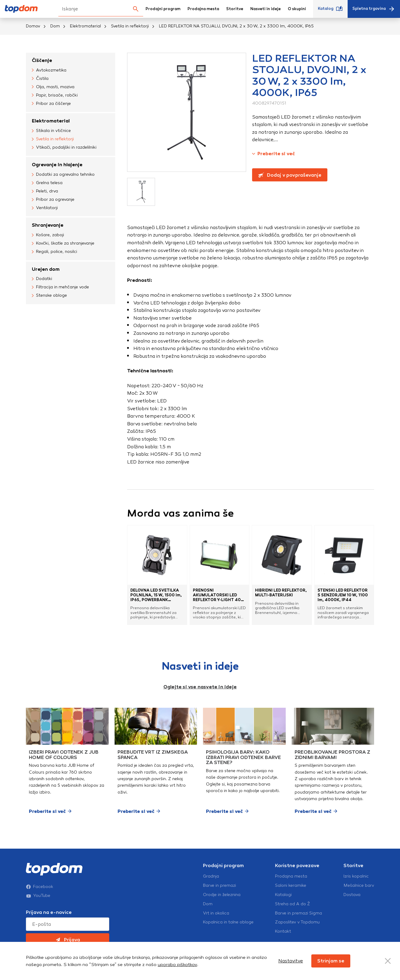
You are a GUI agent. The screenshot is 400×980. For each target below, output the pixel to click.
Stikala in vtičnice (51, 131)
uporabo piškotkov (177, 965)
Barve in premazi (219, 886)
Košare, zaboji (48, 235)
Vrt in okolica (216, 913)
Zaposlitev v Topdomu (297, 922)
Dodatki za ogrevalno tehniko (63, 175)
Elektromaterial (85, 26)
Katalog (330, 9)
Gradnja (211, 876)
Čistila (40, 79)
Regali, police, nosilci (54, 252)
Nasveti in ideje (265, 9)
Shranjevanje (48, 225)
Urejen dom (46, 269)
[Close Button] (388, 961)
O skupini (297, 9)
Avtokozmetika (49, 70)
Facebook (40, 887)
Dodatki (42, 279)
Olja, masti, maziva (53, 87)
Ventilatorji (45, 208)
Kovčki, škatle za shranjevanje (63, 244)
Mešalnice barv (359, 886)
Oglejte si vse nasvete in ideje (200, 687)
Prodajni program (163, 9)
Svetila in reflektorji (130, 26)
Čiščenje (42, 60)
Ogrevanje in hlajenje (57, 165)
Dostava (352, 895)
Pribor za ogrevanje (53, 200)
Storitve (235, 9)
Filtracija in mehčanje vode (60, 287)
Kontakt (283, 931)
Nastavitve (291, 961)
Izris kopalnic (356, 876)
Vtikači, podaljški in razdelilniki (64, 147)
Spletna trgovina (374, 9)
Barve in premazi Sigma (299, 913)
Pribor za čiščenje (51, 104)
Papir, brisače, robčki (55, 95)
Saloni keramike (291, 886)
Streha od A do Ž (293, 904)
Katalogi (283, 895)
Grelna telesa (47, 183)
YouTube (38, 896)
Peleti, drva (45, 191)
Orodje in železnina (222, 895)
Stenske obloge (49, 296)
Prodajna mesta (203, 9)
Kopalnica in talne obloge (228, 922)
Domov (33, 26)
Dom (55, 26)
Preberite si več (274, 154)
